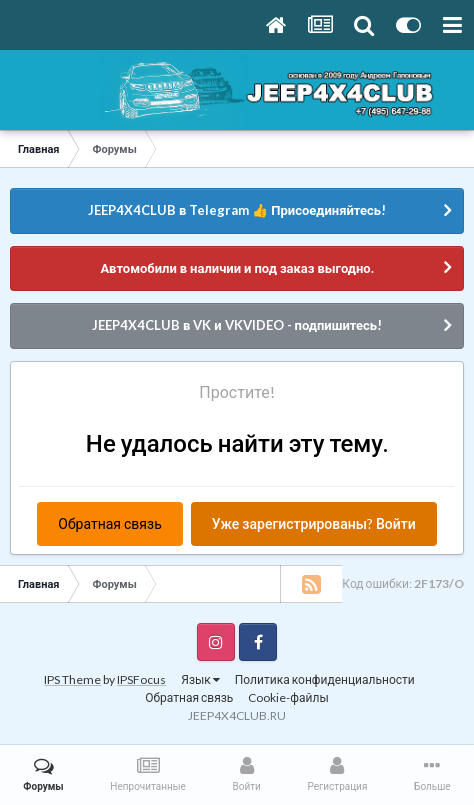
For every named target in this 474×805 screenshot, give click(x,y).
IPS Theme (72, 679)
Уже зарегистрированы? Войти (314, 523)
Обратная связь (109, 523)
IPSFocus (141, 679)
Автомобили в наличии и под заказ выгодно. (236, 268)
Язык (200, 679)
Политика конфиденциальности (325, 679)
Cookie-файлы (288, 697)
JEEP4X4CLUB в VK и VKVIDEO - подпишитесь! (237, 325)
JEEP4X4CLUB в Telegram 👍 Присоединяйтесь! (237, 210)
